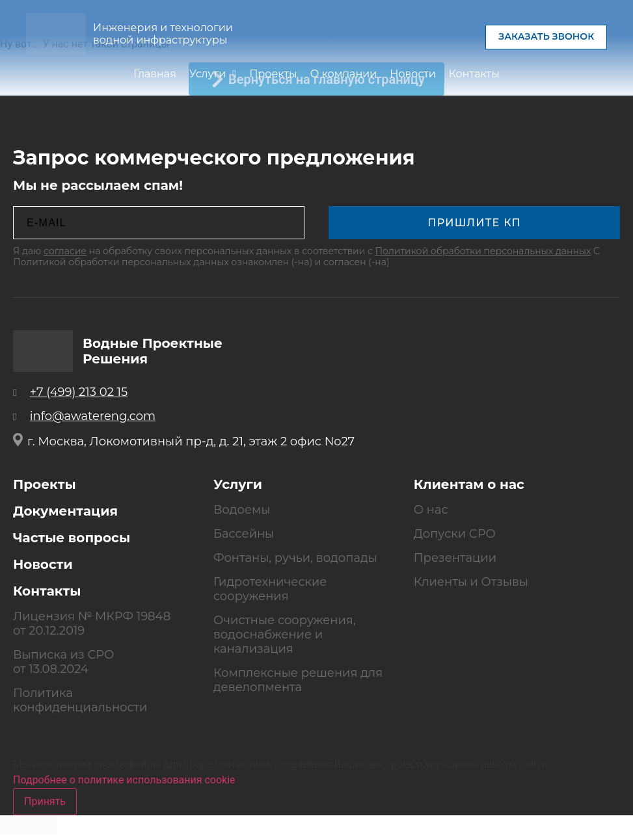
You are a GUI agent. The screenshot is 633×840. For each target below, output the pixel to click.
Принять (45, 801)
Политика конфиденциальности (80, 700)
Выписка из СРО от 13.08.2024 (63, 662)
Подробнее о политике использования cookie (124, 780)
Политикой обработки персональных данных (483, 251)
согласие (65, 251)
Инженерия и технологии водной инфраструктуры (163, 34)
